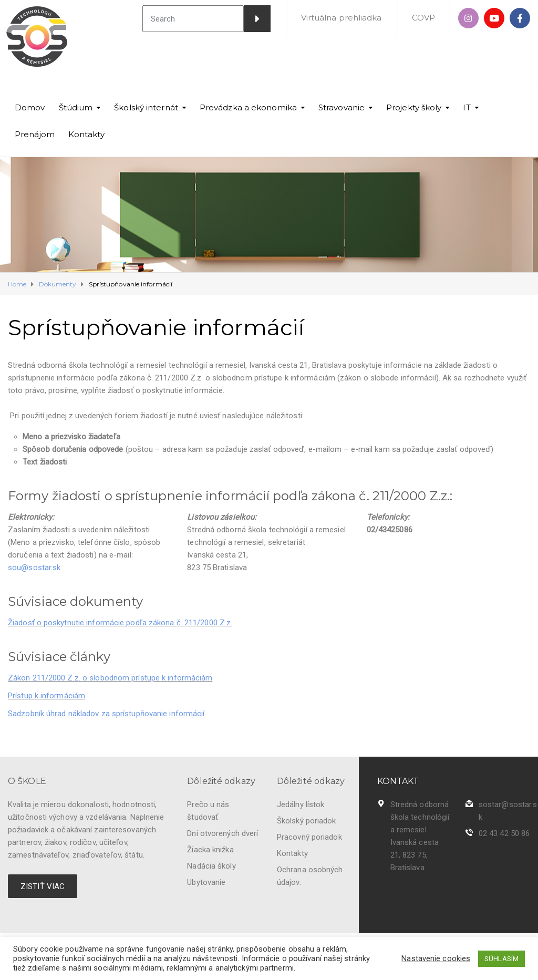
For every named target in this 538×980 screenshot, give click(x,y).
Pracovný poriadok (309, 837)
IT (467, 107)
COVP (423, 18)
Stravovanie (342, 107)
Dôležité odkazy (221, 781)
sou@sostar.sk (34, 568)
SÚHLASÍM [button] (501, 959)
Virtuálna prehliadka (342, 18)
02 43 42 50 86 (504, 833)
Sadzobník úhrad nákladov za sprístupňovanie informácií (106, 714)
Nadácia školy (211, 866)
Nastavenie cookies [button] (436, 958)
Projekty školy (414, 107)
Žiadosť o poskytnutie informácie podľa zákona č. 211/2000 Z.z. (120, 623)
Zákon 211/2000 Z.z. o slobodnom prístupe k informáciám (110, 678)
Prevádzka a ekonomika (248, 107)
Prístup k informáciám (46, 696)
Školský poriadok (307, 821)
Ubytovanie (206, 882)
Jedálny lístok (301, 804)
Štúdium (76, 107)
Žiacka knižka (210, 850)
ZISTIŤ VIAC (43, 886)
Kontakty (86, 134)
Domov (30, 107)
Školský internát (146, 107)
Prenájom (35, 134)
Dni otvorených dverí (223, 833)
